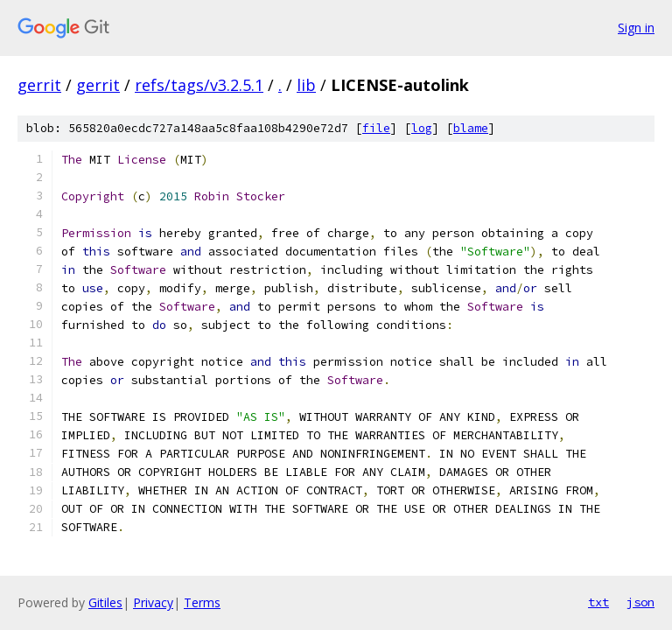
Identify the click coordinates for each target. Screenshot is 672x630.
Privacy (153, 602)
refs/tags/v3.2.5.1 (199, 85)
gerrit (39, 85)
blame (471, 128)
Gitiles (105, 602)
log (422, 128)
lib (306, 85)
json (640, 602)
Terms (202, 602)
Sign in (636, 28)
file (376, 128)
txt (598, 602)
